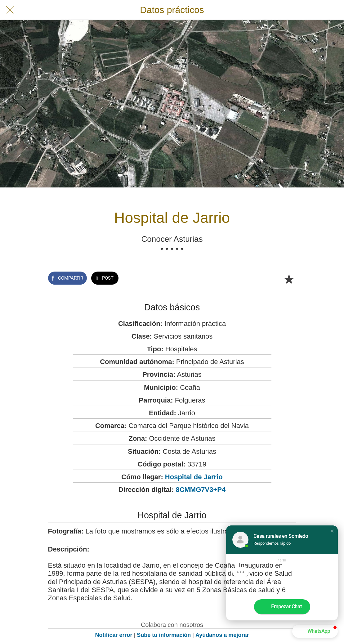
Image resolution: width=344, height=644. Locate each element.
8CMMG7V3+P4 (201, 490)
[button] (332, 531)
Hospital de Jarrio (194, 477)
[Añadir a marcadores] (289, 279)
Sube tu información (164, 635)
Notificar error (114, 635)
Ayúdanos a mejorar (222, 635)
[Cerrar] (10, 10)
